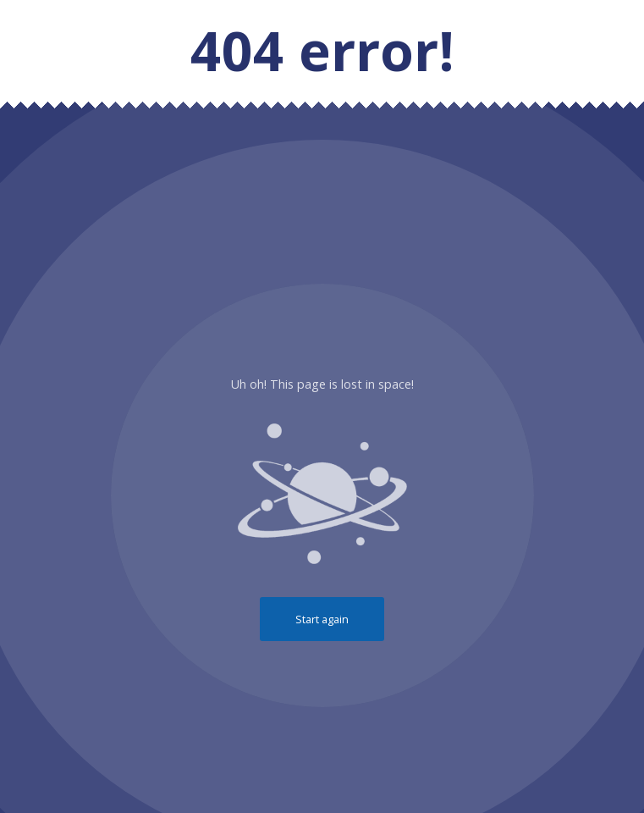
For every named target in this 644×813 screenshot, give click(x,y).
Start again (322, 619)
